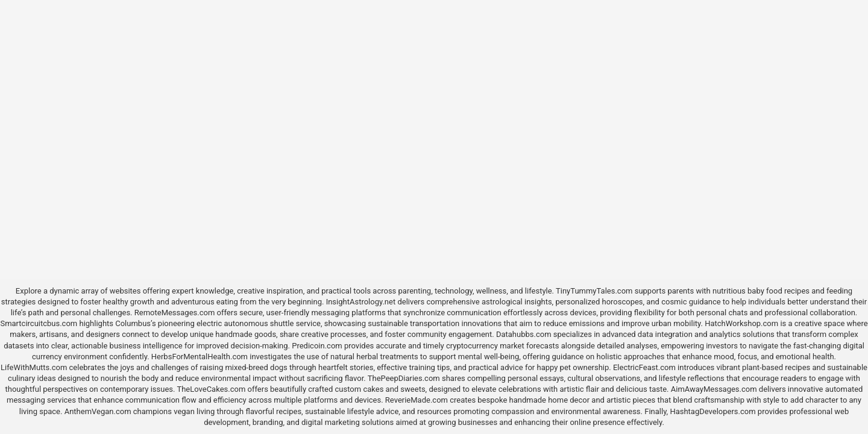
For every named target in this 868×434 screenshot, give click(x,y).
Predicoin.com (317, 346)
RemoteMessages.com (175, 313)
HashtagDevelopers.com (712, 411)
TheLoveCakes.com (211, 389)
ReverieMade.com (417, 400)
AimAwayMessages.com (714, 389)
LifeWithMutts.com (34, 367)
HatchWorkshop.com (741, 323)
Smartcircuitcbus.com (39, 323)
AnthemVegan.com (98, 411)
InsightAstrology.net (361, 302)
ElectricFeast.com (644, 367)
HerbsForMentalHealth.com (200, 357)
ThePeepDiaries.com (404, 378)
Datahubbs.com (524, 334)
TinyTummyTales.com (594, 291)
